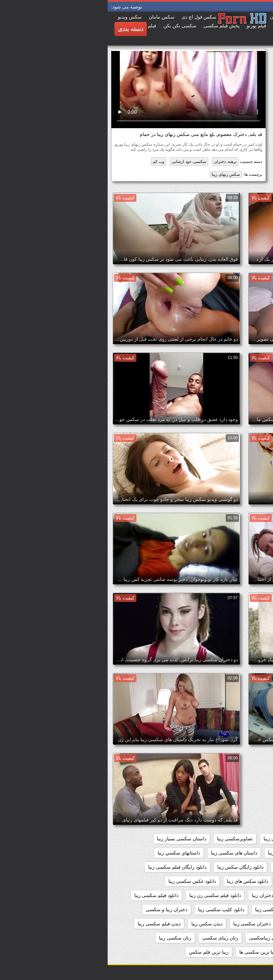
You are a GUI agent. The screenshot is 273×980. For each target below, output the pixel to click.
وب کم (51, 162)
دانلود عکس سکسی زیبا (85, 881)
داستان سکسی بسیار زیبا (74, 839)
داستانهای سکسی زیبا (188, 867)
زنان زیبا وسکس (200, 938)
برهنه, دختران (118, 162)
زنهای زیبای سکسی (243, 952)
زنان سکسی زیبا (67, 938)
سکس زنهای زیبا (118, 174)
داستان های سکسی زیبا (126, 853)
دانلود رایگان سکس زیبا (133, 867)
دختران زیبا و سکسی (59, 909)
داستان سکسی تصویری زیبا (235, 853)
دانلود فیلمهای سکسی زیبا (173, 909)
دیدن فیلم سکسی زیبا (51, 924)
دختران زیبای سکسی (195, 924)
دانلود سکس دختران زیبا (239, 881)
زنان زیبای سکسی (113, 938)
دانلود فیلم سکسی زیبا (49, 895)
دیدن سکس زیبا (99, 924)
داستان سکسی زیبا (179, 853)
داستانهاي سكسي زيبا (71, 853)
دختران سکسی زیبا (144, 924)
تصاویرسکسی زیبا (127, 839)
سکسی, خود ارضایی (81, 162)
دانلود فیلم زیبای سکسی (238, 895)
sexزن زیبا (252, 839)
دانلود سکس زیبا (188, 881)
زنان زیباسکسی (157, 938)
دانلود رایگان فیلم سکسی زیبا (70, 867)
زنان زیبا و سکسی (244, 938)
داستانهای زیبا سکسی (241, 867)
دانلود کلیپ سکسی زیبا (114, 909)
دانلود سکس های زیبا (140, 881)
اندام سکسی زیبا (214, 839)
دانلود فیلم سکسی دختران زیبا (174, 895)
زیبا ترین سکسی (197, 952)
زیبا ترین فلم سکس (101, 952)
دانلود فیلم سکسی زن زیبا (107, 895)
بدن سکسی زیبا (171, 839)
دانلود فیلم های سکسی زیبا (236, 909)
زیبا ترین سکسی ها (151, 952)
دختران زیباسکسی (244, 924)
